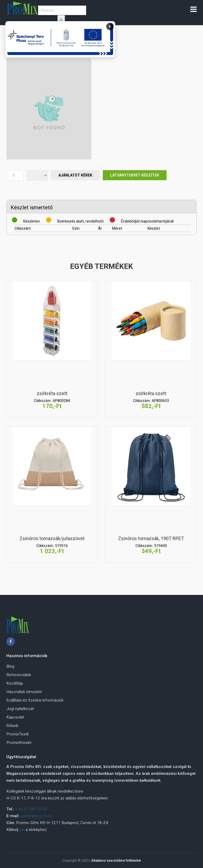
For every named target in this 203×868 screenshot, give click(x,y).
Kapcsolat (15, 717)
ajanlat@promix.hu (36, 816)
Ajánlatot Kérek (75, 175)
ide (22, 830)
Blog (10, 666)
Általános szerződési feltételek (116, 860)
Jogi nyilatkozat (20, 709)
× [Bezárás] (110, 26)
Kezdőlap (15, 683)
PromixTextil (17, 734)
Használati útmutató (24, 692)
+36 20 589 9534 (31, 809)
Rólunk (12, 726)
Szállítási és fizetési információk (35, 700)
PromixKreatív (19, 743)
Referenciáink (19, 675)
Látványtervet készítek (135, 175)
